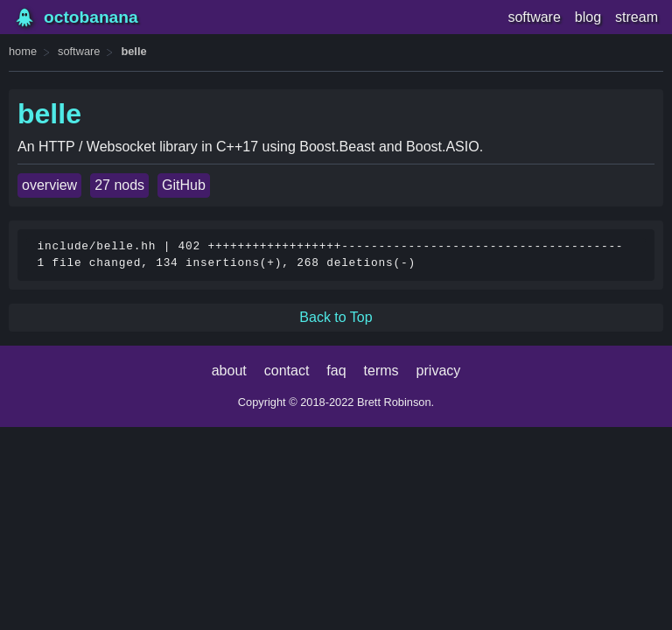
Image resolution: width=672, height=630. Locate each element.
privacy (439, 371)
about (229, 371)
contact (287, 371)
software (534, 17)
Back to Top (336, 317)
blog (588, 17)
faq (336, 371)
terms (381, 371)
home (23, 51)
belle (133, 51)
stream (637, 17)
